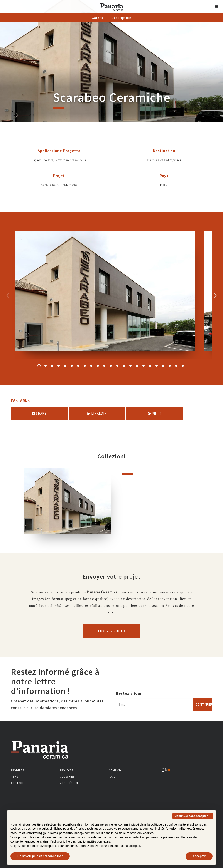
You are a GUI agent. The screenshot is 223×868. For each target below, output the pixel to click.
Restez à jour (129, 693)
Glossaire (67, 777)
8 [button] (85, 366)
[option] (105, 295)
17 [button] (144, 366)
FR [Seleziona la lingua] (166, 770)
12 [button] (111, 366)
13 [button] (117, 366)
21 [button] (170, 366)
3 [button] (52, 366)
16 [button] (137, 366)
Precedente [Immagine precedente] (8, 295)
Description (121, 18)
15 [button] (130, 366)
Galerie (98, 18)
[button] (216, 7)
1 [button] (39, 366)
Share (39, 413)
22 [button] (176, 366)
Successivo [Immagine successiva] (215, 295)
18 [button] (150, 366)
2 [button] (46, 366)
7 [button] (78, 366)
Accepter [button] (199, 856)
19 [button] (157, 366)
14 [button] (124, 366)
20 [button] (163, 366)
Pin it (155, 413)
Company (115, 770)
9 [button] (91, 366)
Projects (67, 770)
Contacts (18, 783)
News (14, 777)
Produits (18, 770)
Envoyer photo (111, 631)
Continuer (204, 705)
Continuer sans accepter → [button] (193, 816)
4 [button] (59, 366)
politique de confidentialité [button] (168, 824)
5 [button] (65, 366)
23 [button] (183, 366)
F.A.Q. (113, 777)
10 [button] (98, 366)
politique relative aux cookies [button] (134, 833)
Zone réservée (70, 783)
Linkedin (97, 413)
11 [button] (104, 366)
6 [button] (72, 366)
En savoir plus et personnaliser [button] (40, 856)
